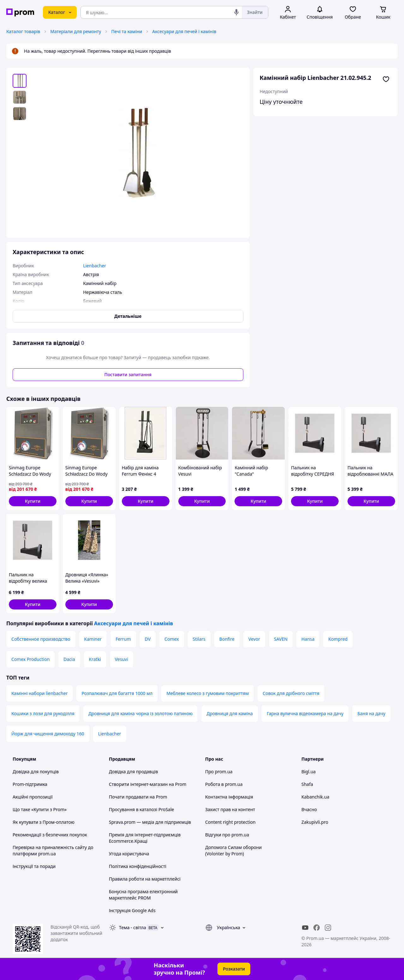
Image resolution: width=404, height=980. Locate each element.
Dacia (69, 659)
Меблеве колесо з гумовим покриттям (208, 693)
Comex (172, 639)
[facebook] (317, 928)
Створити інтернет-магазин (138, 784)
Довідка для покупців (36, 772)
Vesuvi (122, 659)
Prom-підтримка (30, 784)
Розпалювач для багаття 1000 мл (117, 693)
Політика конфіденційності (138, 866)
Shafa (307, 784)
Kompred (338, 639)
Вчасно (309, 809)
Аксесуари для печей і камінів (184, 31)
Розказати (234, 969)
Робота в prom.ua (224, 784)
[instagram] (328, 928)
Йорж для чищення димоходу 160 (48, 734)
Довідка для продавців (133, 772)
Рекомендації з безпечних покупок (50, 835)
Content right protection (230, 822)
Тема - (133, 927)
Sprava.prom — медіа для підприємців (150, 822)
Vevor (254, 639)
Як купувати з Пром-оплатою (44, 822)
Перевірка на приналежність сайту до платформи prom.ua (53, 850)
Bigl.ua (309, 772)
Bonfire (227, 639)
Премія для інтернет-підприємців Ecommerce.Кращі (145, 838)
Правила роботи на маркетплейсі (145, 879)
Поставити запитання (128, 374)
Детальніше (128, 316)
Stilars (199, 639)
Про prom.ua (219, 772)
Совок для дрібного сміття (291, 693)
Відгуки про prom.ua (227, 835)
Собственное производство (41, 639)
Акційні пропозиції (33, 797)
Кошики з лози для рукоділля (43, 713)
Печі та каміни (127, 31)
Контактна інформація (229, 797)
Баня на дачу (371, 713)
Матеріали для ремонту (76, 31)
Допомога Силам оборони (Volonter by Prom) (233, 850)
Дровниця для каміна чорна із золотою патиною (140, 713)
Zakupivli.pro (315, 822)
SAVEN (281, 639)
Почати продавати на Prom (138, 797)
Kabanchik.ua (315, 797)
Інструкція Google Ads (132, 910)
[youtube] (305, 928)
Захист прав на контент (230, 809)
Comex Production (30, 659)
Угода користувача (129, 854)
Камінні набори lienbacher (39, 693)
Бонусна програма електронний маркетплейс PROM (143, 895)
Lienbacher (110, 734)
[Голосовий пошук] (236, 12)
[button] (33, 501)
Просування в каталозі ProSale (141, 809)
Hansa (308, 639)
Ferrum (123, 639)
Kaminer (93, 639)
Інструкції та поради (34, 866)
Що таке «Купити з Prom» (40, 809)
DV (148, 639)
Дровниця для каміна (230, 713)
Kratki (95, 659)
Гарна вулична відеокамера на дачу (305, 713)
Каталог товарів (23, 31)
